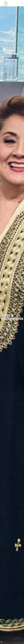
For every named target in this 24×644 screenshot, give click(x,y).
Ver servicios (6, 328)
